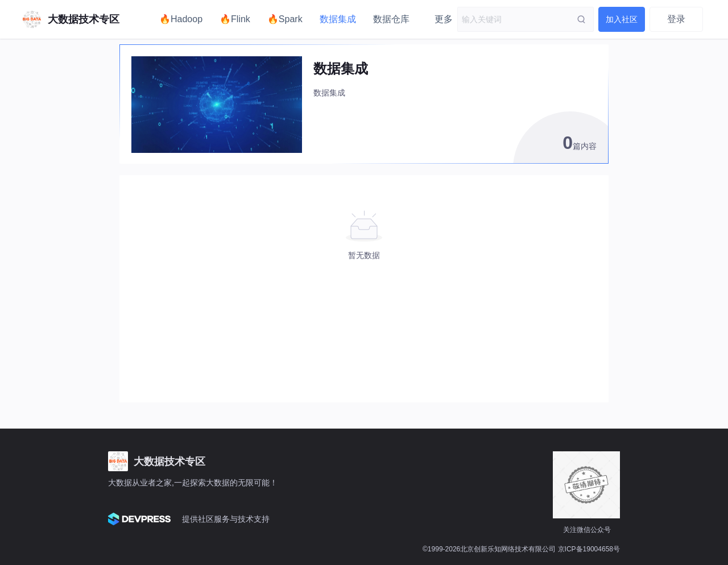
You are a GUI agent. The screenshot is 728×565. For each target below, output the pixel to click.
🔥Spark (285, 19)
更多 (444, 19)
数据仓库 (391, 19)
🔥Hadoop (181, 19)
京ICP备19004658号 (589, 549)
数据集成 (338, 19)
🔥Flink (235, 19)
